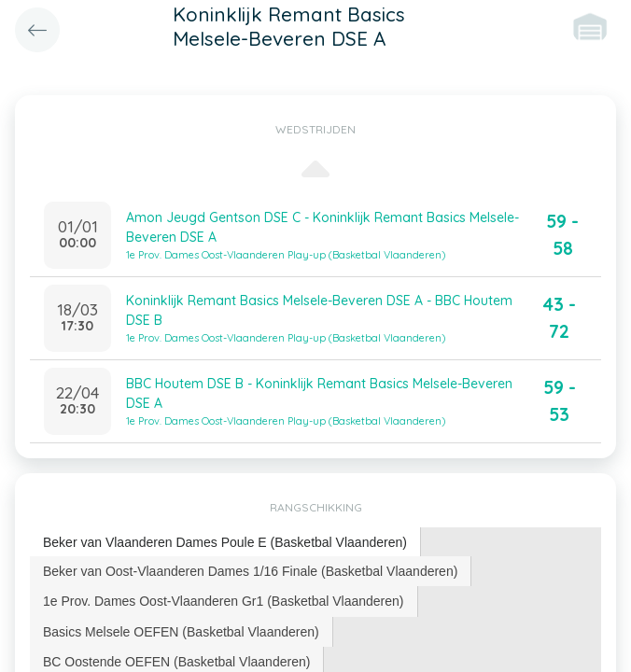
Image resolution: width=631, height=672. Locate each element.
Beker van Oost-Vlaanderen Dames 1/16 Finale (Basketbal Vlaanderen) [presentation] (250, 571)
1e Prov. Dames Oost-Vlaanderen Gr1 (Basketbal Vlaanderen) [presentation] (224, 601)
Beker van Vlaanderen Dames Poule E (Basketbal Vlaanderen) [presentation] (225, 542)
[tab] (225, 543)
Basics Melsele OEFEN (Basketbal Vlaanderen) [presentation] (181, 632)
